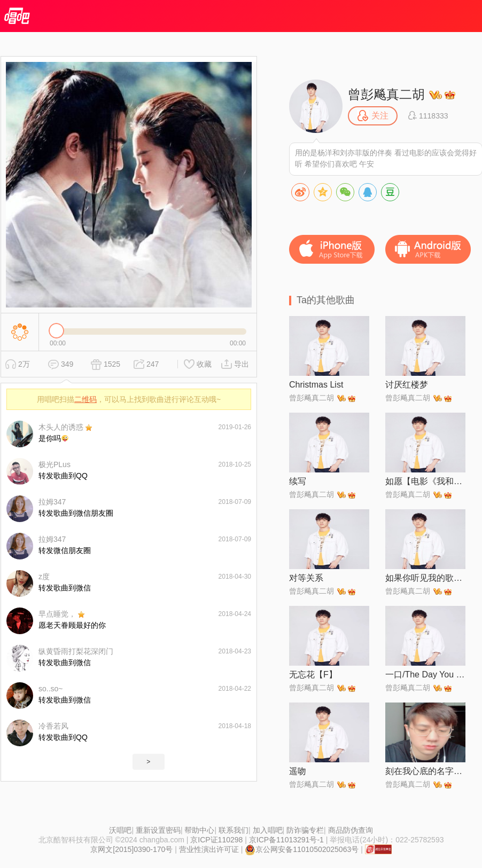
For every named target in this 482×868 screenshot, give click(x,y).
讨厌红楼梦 (407, 385)
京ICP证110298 (216, 840)
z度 (44, 577)
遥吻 (298, 771)
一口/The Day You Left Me (425, 674)
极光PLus (55, 464)
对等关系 (306, 578)
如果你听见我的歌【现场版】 (425, 578)
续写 (298, 481)
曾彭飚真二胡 (386, 94)
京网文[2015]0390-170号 (131, 849)
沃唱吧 (120, 830)
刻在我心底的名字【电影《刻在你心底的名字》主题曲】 (425, 771)
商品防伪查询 (351, 830)
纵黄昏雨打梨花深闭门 (76, 651)
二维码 (85, 399)
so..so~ (51, 689)
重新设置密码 (158, 830)
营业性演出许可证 (209, 849)
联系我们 (234, 830)
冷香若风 (53, 726)
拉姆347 (52, 502)
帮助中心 (199, 830)
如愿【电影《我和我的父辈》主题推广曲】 (425, 481)
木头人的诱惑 (61, 427)
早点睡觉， (57, 614)
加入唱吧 (268, 830)
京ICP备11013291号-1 (286, 840)
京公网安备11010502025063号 (302, 849)
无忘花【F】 (313, 674)
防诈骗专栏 (305, 830)
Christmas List (316, 385)
